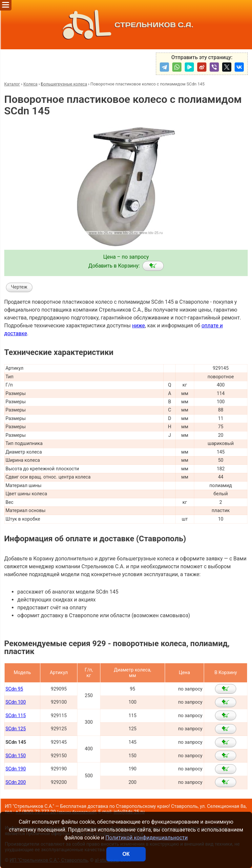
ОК (126, 854)
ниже (138, 326)
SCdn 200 (16, 782)
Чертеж (19, 287)
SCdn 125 (16, 729)
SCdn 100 (16, 702)
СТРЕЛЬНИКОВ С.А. (126, 25)
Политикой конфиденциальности (147, 838)
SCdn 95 (14, 689)
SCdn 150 (16, 756)
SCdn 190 (16, 769)
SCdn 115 (16, 716)
